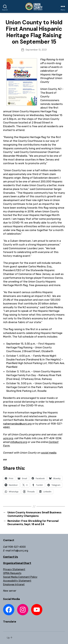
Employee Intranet (14, 584)
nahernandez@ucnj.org (17, 424)
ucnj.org (8, 438)
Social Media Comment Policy (20, 577)
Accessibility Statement (17, 581)
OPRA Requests (12, 573)
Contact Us (11, 557)
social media (49, 453)
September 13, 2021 (36, 50)
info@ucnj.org (19, 442)
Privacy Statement (14, 569)
